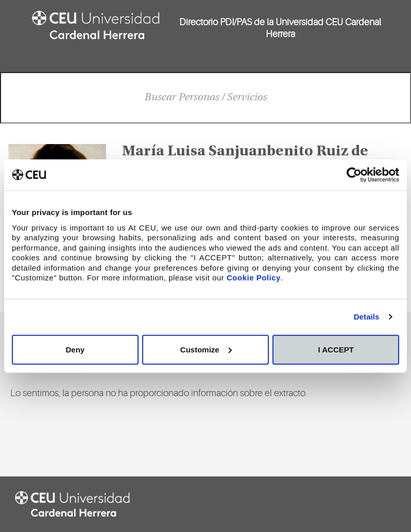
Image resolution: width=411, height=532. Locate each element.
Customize (206, 349)
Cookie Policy (254, 278)
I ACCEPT (336, 349)
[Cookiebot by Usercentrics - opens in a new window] (354, 175)
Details (367, 317)
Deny (75, 349)
